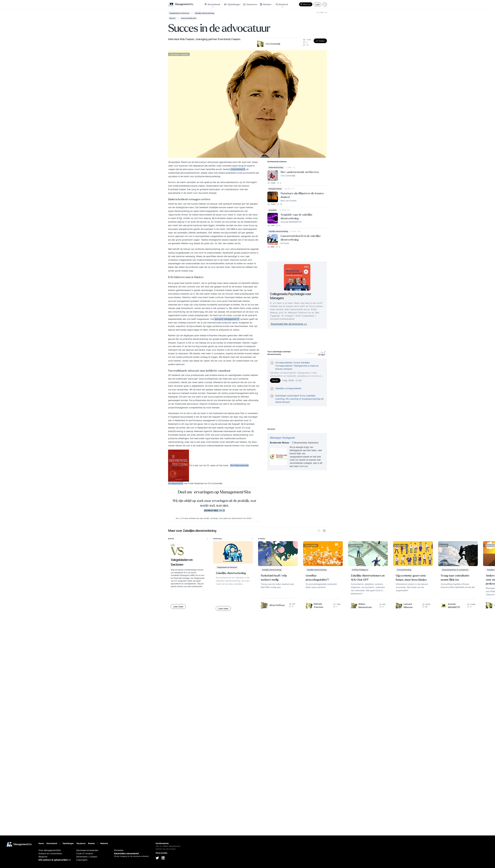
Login (318, 4)
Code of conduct (85, 853)
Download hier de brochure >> (295, 324)
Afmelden (119, 850)
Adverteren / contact (87, 857)
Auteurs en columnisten (50, 853)
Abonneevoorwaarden (87, 850)
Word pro (306, 4)
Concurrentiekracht (189, 18)
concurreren (236, 169)
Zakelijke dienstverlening (204, 13)
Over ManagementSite (50, 850)
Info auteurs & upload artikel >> (55, 860)
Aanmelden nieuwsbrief (126, 853)
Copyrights (82, 860)
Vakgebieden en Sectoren (179, 13)
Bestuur (172, 18)
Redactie (43, 857)
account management (225, 319)
